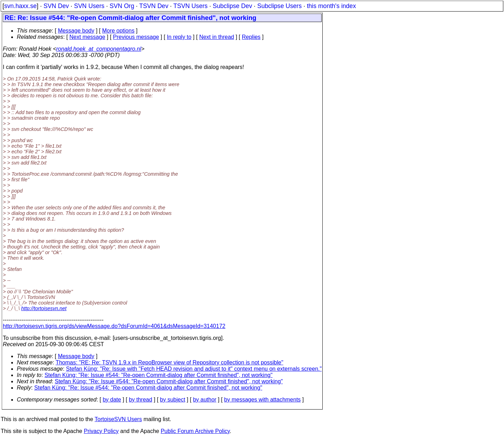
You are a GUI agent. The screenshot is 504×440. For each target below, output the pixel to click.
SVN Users (89, 6)
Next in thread (217, 37)
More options (118, 31)
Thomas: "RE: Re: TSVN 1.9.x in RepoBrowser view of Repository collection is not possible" (169, 362)
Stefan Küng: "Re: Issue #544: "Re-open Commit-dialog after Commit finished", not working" (158, 375)
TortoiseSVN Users (118, 419)
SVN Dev (56, 6)
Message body (76, 31)
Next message (87, 37)
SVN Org (122, 6)
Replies (251, 37)
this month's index (331, 6)
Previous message (136, 37)
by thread (141, 400)
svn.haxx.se (20, 6)
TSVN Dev (154, 6)
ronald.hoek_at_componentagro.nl (99, 49)
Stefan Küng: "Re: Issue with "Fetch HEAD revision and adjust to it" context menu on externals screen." (194, 369)
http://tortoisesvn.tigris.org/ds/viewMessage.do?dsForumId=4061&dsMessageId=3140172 (114, 326)
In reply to (179, 37)
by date (112, 400)
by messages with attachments (262, 400)
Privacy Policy (101, 431)
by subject (173, 400)
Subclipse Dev (232, 6)
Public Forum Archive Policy (195, 431)
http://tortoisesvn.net (44, 308)
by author (205, 400)
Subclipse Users (279, 6)
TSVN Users (190, 6)
